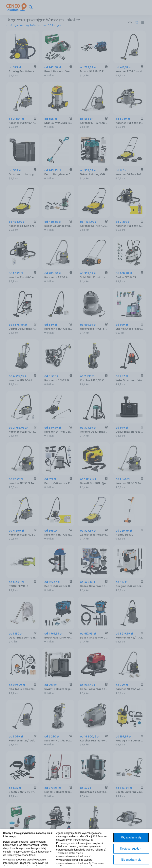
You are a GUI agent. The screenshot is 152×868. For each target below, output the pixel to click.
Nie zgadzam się (131, 860)
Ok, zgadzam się (131, 837)
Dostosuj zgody (131, 849)
